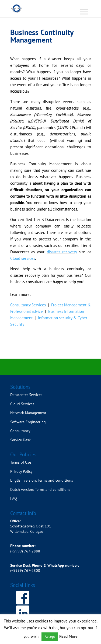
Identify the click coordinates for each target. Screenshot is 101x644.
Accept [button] (50, 637)
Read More (68, 636)
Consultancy (20, 431)
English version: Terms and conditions (42, 480)
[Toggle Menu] (84, 12)
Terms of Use (21, 462)
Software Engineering (28, 422)
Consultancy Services (28, 305)
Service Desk (20, 440)
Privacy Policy (21, 471)
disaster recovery (62, 252)
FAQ (14, 498)
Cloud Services (22, 404)
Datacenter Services (26, 395)
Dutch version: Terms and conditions (41, 489)
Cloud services (23, 258)
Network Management (28, 413)
